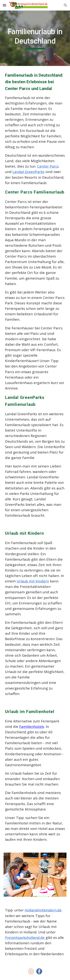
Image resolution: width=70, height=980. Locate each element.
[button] (4, 5)
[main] (35, 38)
